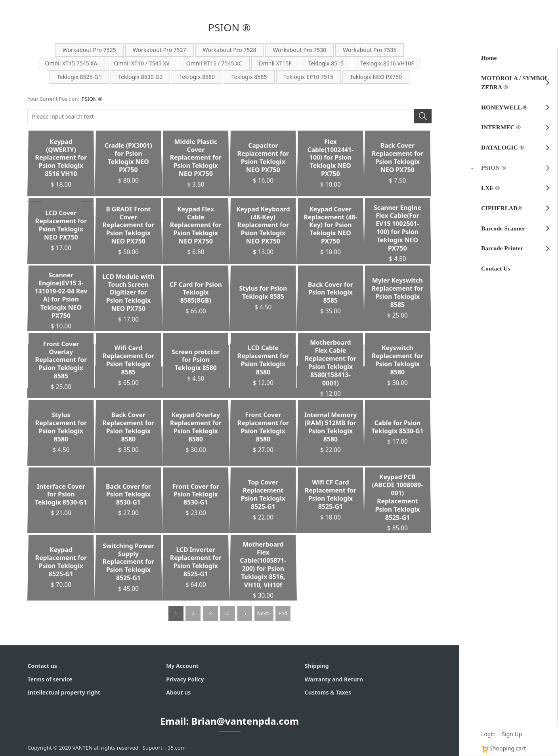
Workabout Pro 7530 (299, 50)
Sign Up (512, 734)
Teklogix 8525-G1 (79, 77)
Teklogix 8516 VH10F (387, 63)
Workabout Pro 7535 (370, 50)
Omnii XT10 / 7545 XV (142, 63)
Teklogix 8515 (326, 63)
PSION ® (92, 99)
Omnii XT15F (275, 63)
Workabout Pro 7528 (230, 50)
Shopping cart (504, 748)
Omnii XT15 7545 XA (71, 63)
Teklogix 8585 (249, 77)
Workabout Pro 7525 (89, 50)
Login (488, 734)
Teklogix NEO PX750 (376, 77)
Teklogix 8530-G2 (140, 77)
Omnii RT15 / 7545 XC (214, 63)
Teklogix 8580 (197, 77)
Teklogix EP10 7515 (309, 77)
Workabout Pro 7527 (160, 50)
